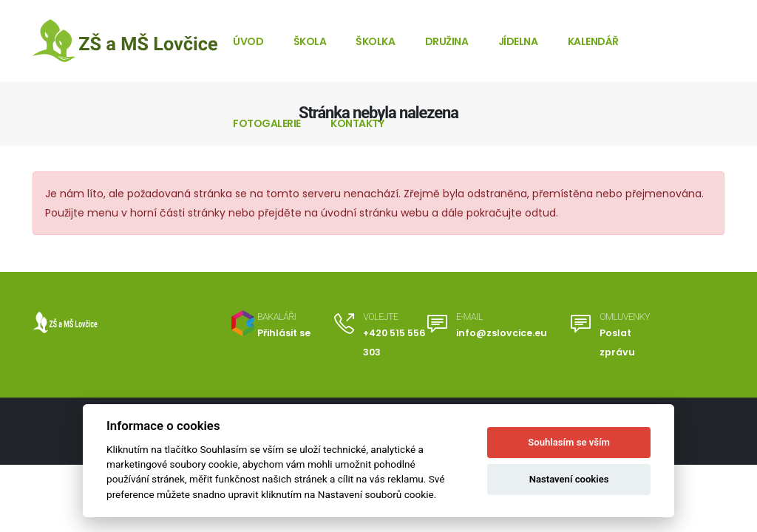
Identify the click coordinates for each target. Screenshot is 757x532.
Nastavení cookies (569, 479)
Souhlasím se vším (569, 442)
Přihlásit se (284, 333)
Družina (447, 41)
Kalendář (593, 41)
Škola (310, 41)
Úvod (248, 41)
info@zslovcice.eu (502, 333)
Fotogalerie (267, 123)
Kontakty (357, 123)
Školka (375, 41)
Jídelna (518, 41)
